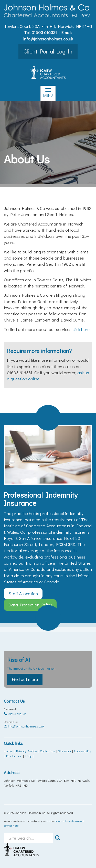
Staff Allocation (23, 593)
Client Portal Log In (48, 51)
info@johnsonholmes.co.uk (48, 39)
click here (81, 329)
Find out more (25, 679)
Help (29, 756)
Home (8, 751)
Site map (64, 751)
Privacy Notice (26, 751)
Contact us (47, 751)
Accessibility (82, 751)
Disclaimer (14, 756)
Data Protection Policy (30, 605)
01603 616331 (44, 32)
